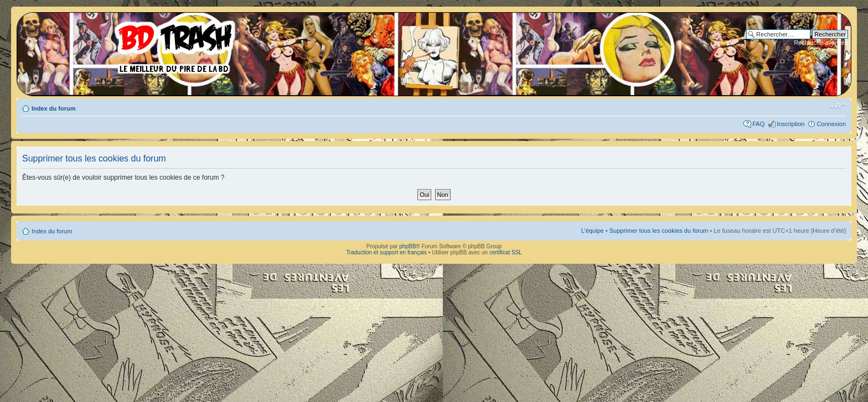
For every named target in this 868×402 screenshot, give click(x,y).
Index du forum (53, 108)
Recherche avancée (821, 43)
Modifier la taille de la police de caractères (838, 106)
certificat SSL (506, 252)
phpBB (407, 246)
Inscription (790, 124)
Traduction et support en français (386, 252)
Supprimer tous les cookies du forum (659, 231)
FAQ (758, 124)
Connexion (831, 124)
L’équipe (593, 231)
